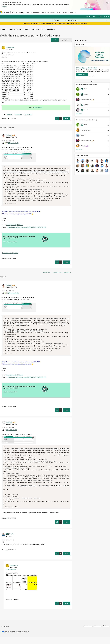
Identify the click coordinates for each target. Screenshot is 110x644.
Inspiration (36, 12)
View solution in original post (10, 255)
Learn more (83, 23)
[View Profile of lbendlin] (11, 541)
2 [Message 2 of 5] (7, 556)
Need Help (10, 114)
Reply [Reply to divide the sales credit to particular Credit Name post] (67, 118)
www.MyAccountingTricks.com (15, 227)
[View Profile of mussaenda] (9, 426)
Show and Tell (18, 114)
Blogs (58, 12)
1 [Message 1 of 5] (7, 119)
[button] (55, 40)
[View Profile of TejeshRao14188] (10, 47)
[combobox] (88, 20)
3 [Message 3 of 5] (11, 606)
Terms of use (98, 633)
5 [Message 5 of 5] (7, 260)
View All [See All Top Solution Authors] (79, 114)
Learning (65, 12)
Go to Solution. (38, 108)
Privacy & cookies (88, 633)
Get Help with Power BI (33, 29)
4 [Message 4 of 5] (7, 525)
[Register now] (82, 75)
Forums (28, 12)
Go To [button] (106, 16)
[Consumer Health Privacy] (22, 638)
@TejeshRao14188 (13, 143)
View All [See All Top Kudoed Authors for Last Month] (79, 149)
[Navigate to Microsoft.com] (5, 12)
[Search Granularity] (60, 20)
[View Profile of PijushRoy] (9, 135)
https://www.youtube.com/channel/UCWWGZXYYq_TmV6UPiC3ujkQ (27, 229)
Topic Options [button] (65, 40)
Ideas (43, 12)
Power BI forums (7, 29)
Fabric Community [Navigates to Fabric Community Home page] (18, 12)
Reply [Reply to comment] (67, 264)
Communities (51, 12)
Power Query (50, 29)
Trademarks (106, 633)
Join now (4, 7)
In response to (11, 576)
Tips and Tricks (28, 114)
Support (72, 12)
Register (88, 16)
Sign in (95, 16)
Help (100, 16)
